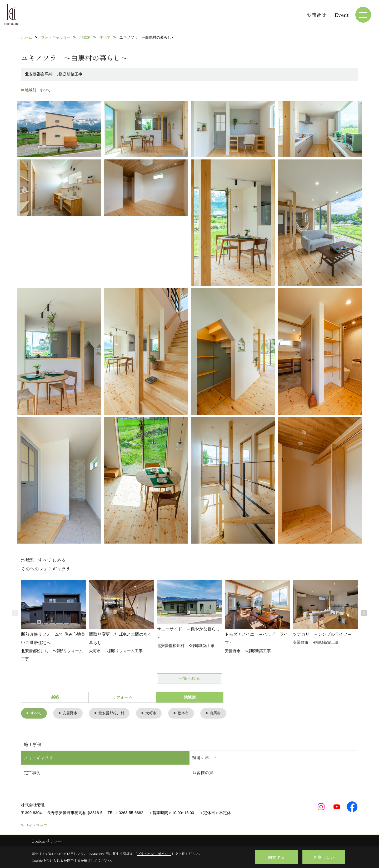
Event (342, 15)
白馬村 (222, 713)
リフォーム (122, 697)
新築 (55, 697)
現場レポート (205, 758)
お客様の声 (203, 773)
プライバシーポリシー (154, 854)
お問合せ (316, 15)
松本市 (189, 713)
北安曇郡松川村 (115, 713)
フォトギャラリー (41, 758)
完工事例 (32, 773)
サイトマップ (36, 826)
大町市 (156, 713)
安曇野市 (72, 713)
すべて (37, 713)
